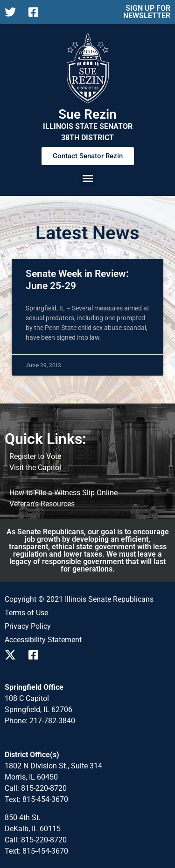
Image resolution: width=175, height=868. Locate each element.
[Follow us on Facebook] (37, 12)
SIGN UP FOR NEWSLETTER (147, 12)
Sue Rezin (87, 114)
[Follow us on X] (13, 12)
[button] (88, 178)
